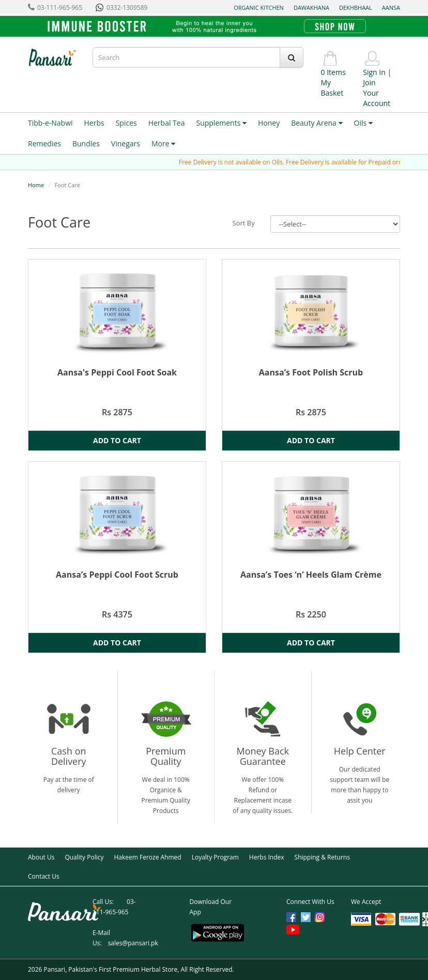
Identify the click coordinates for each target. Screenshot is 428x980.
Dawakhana (311, 7)
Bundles (86, 144)
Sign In (374, 72)
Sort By (244, 223)
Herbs (94, 123)
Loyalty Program (215, 857)
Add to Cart (117, 440)
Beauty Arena (317, 123)
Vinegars (126, 144)
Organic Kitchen (259, 7)
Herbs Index (267, 857)
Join (369, 82)
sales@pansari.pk (133, 943)
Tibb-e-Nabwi (50, 123)
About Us (41, 857)
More (163, 144)
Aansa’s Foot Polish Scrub (311, 372)
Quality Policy (84, 857)
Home (36, 185)
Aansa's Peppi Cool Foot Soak (117, 372)
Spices (126, 123)
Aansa (391, 7)
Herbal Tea (167, 123)
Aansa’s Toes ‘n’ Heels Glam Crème (311, 575)
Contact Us (44, 876)
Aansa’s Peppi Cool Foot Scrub (117, 575)
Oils (363, 123)
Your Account (377, 98)
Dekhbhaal (356, 7)
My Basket (332, 88)
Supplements (221, 123)
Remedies (44, 144)
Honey (269, 123)
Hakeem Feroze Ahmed (147, 857)
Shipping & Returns (322, 857)
